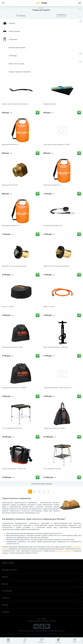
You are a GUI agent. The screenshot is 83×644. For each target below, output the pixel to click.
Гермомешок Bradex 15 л (52, 185)
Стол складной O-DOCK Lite (12, 428)
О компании (41, 591)
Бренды (41, 584)
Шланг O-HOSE (49, 307)
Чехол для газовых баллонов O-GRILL (57, 144)
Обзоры (41, 605)
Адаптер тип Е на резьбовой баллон (56, 266)
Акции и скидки (41, 563)
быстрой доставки (64, 551)
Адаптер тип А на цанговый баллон (14, 266)
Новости (41, 598)
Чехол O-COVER (8, 307)
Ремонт (41, 577)
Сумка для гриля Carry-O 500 (12, 347)
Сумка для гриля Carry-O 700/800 (14, 388)
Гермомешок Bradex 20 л (11, 226)
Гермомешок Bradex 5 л (10, 144)
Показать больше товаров (42, 484)
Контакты (41, 612)
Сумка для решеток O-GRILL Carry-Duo (57, 388)
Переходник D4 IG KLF (10, 185)
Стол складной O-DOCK (52, 469)
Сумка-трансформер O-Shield (54, 428)
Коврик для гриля (50, 104)
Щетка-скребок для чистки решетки (15, 104)
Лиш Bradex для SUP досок (53, 226)
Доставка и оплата (41, 570)
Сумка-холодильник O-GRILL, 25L (14, 469)
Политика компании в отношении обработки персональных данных (42, 631)
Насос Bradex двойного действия (55, 347)
